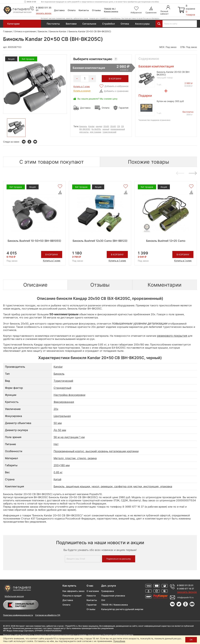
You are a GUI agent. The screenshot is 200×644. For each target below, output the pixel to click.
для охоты (84, 132)
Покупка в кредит (72, 596)
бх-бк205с (96, 129)
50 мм (58, 423)
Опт (103, 600)
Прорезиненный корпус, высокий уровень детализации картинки (96, 451)
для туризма (96, 132)
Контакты (84, 10)
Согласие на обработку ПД (48, 615)
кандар (99, 126)
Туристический (63, 381)
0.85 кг (58, 472)
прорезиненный (118, 129)
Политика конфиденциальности (18, 615)
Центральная (62, 416)
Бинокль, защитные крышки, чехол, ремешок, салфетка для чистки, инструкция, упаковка (113, 486)
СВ (122, 126)
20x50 (106, 126)
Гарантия (124, 108)
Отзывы (96, 10)
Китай (57, 479)
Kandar (91, 126)
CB (119, 126)
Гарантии (91, 605)
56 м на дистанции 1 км (69, 437)
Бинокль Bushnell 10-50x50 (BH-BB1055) (34, 241)
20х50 (113, 126)
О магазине (93, 591)
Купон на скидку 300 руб (170, 101)
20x (56, 409)
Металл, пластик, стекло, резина (75, 458)
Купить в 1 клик (82, 86)
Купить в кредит (82, 91)
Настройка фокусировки (69, 395)
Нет (56, 444)
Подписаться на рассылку (119, 559)
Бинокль (83, 126)
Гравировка (108, 591)
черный (106, 129)
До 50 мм (60, 430)
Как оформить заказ (73, 591)
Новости (91, 596)
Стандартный (62, 388)
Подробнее (119, 641)
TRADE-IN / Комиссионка (111, 10)
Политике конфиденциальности (118, 635)
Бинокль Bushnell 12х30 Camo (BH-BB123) (100, 241)
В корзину (52, 254)
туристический (109, 132)
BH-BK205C (85, 129)
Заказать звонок (44, 13)
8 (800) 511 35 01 (185, 585)
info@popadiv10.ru (185, 597)
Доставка (59, 10)
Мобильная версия (14, 596)
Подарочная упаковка (113, 596)
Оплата (72, 10)
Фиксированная (64, 402)
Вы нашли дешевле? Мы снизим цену (97, 99)
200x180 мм (62, 465)
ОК (191, 640)
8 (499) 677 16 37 (186, 589)
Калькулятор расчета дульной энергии (122, 609)
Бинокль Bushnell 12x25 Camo (166, 241)
